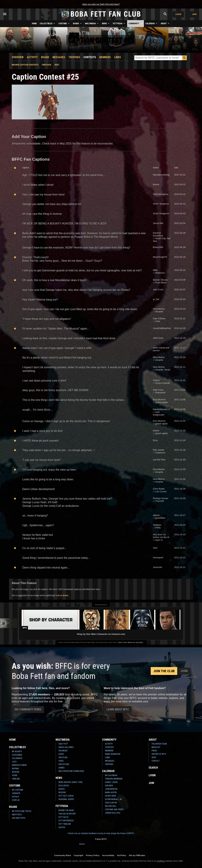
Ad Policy (122, 855)
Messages (59, 57)
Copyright (78, 855)
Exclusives (64, 786)
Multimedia (92, 23)
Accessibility (108, 855)
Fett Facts (63, 817)
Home (34, 24)
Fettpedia (119, 23)
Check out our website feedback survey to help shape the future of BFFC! (101, 833)
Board (78, 23)
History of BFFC (159, 754)
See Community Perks (28, 709)
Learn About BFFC (118, 709)
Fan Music (63, 751)
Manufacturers (19, 765)
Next (57, 65)
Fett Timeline (65, 824)
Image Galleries (66, 747)
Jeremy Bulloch (113, 813)
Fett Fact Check (66, 796)
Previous (47, 65)
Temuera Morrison (114, 779)
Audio (61, 754)
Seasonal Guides (66, 799)
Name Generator (113, 754)
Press (154, 751)
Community (136, 23)
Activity (32, 57)
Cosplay (16, 800)
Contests (90, 57)
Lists (14, 762)
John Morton (111, 789)
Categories (17, 755)
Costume (64, 23)
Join (194, 14)
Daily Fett (63, 744)
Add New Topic (19, 818)
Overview (18, 57)
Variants (16, 793)
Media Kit (156, 747)
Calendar (152, 23)
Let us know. (62, 595)
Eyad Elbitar (111, 803)
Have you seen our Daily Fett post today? (101, 4)
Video (61, 761)
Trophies (74, 57)
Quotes (62, 827)
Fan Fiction (64, 764)
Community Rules (62, 855)
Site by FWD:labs (137, 855)
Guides (62, 789)
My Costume (18, 790)
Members (105, 57)
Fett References (66, 821)
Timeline (16, 779)
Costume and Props (114, 809)
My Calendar (111, 775)
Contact (156, 761)
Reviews (16, 772)
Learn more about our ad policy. (131, 642)
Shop (154, 757)
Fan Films (63, 757)
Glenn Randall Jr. (114, 799)
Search (153, 768)
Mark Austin (111, 792)
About (165, 23)
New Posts (17, 815)
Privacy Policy (93, 855)
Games (61, 768)
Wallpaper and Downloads (71, 771)
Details (15, 797)
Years (15, 775)
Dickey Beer (110, 796)
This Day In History (67, 814)
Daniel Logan (111, 782)
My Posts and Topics (22, 811)
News (106, 23)
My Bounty (17, 752)
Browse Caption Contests (25, 65)
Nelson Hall (111, 806)
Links (118, 57)
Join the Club (164, 671)
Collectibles (48, 23)
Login (178, 14)
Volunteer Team (159, 744)
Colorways (17, 758)
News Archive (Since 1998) (70, 782)
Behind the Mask (66, 810)
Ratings (15, 769)
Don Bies (109, 786)
